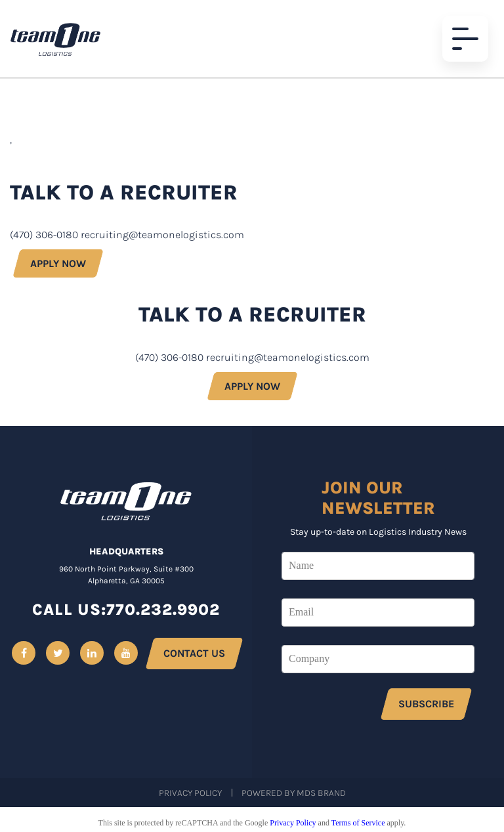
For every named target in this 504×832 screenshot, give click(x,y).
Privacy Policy (190, 793)
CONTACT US (194, 653)
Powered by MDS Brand (294, 793)
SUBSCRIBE (426, 704)
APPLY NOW (58, 263)
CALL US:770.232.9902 (126, 610)
